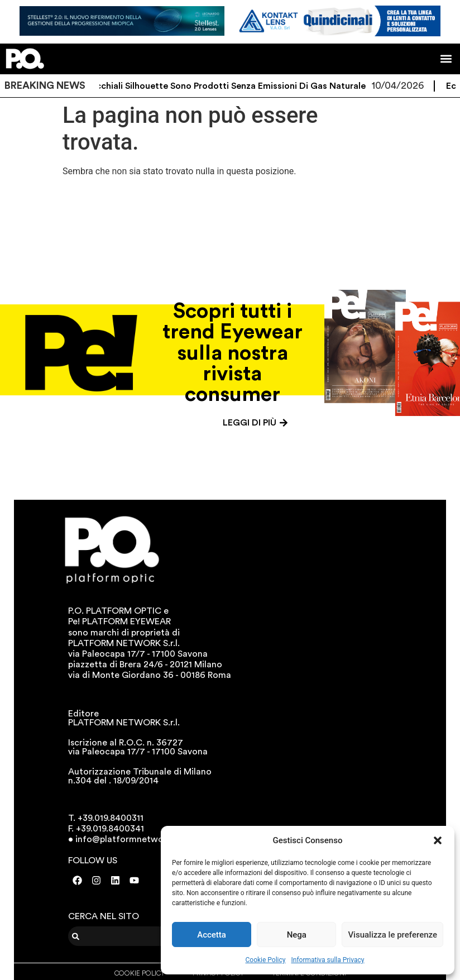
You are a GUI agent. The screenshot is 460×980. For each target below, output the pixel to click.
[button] (438, 840)
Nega (297, 935)
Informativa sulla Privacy (327, 960)
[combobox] (137, 936)
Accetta (212, 935)
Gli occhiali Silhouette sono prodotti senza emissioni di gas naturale (228, 86)
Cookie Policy (266, 960)
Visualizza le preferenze (392, 935)
